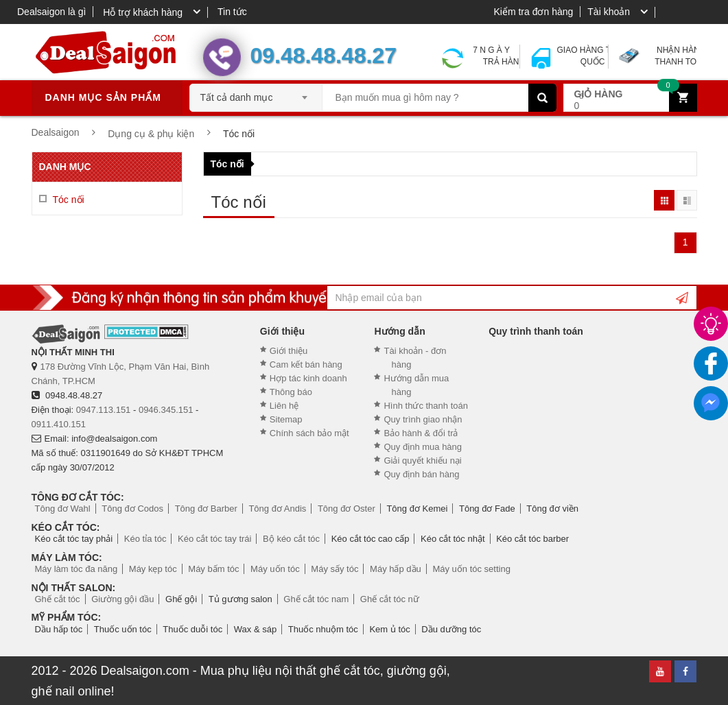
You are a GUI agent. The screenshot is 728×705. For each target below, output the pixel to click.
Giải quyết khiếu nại (422, 461)
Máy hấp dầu (396, 569)
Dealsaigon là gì (51, 12)
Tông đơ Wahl (63, 509)
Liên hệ (284, 406)
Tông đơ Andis (277, 509)
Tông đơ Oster (347, 509)
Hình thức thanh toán (425, 406)
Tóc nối (227, 164)
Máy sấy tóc (334, 569)
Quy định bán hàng (421, 474)
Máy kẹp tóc (153, 569)
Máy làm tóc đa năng (77, 569)
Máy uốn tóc (275, 569)
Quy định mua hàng (423, 447)
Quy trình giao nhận (423, 419)
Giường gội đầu (122, 599)
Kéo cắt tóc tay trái (214, 539)
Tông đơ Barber (206, 509)
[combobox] (256, 93)
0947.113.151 (104, 410)
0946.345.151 (166, 410)
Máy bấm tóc (213, 569)
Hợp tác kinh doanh (308, 378)
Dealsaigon (56, 132)
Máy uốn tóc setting (471, 569)
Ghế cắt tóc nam (316, 599)
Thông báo (291, 392)
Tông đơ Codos (132, 509)
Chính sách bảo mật (309, 433)
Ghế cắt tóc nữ (390, 599)
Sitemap (286, 419)
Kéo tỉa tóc (145, 539)
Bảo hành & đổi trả (421, 433)
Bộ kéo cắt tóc (291, 539)
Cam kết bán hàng (306, 365)
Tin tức (232, 12)
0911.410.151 (59, 424)
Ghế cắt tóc (58, 599)
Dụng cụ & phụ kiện (151, 134)
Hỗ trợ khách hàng (143, 12)
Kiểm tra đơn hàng (533, 12)
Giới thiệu (289, 351)
